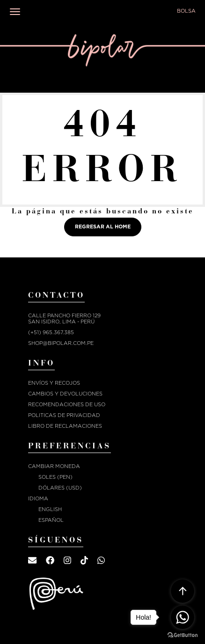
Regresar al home (103, 227)
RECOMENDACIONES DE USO (67, 405)
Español (51, 520)
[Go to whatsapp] (183, 617)
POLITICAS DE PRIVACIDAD (64, 415)
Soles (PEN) (55, 477)
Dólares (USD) (60, 488)
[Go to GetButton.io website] (183, 635)
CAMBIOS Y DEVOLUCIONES (65, 394)
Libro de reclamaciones (65, 426)
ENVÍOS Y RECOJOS (54, 383)
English (50, 509)
